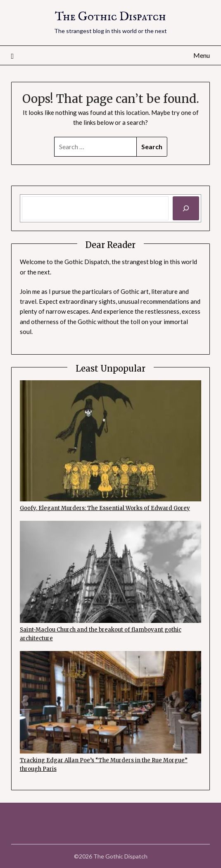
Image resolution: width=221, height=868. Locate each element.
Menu (202, 55)
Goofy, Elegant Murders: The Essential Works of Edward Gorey (105, 508)
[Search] (186, 208)
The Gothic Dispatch (110, 17)
